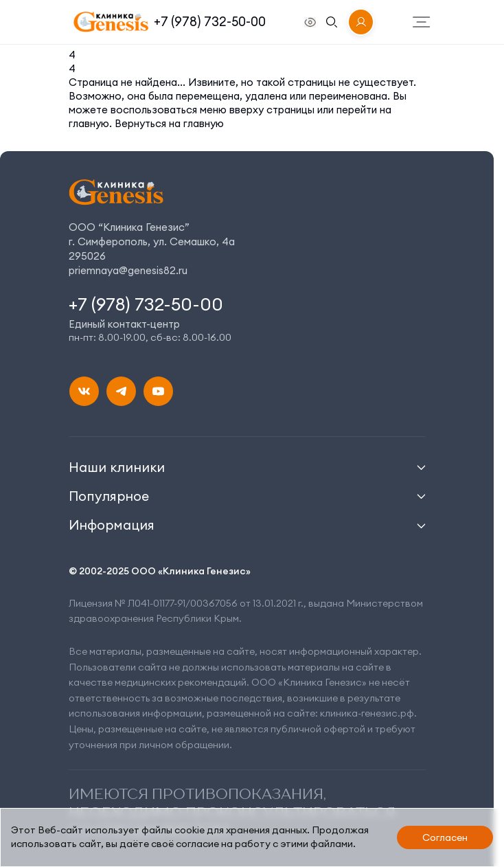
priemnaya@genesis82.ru (128, 270)
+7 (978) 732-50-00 (210, 22)
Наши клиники (117, 467)
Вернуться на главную (169, 123)
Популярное (109, 496)
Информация (112, 525)
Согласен (445, 837)
